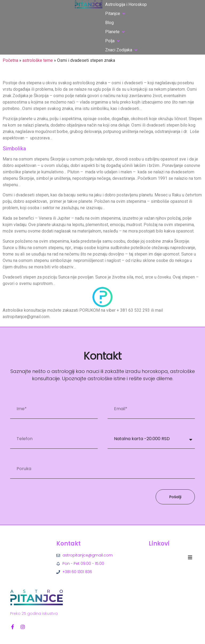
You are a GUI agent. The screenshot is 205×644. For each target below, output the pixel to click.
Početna (10, 60)
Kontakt (68, 544)
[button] (116, 14)
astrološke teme (38, 60)
